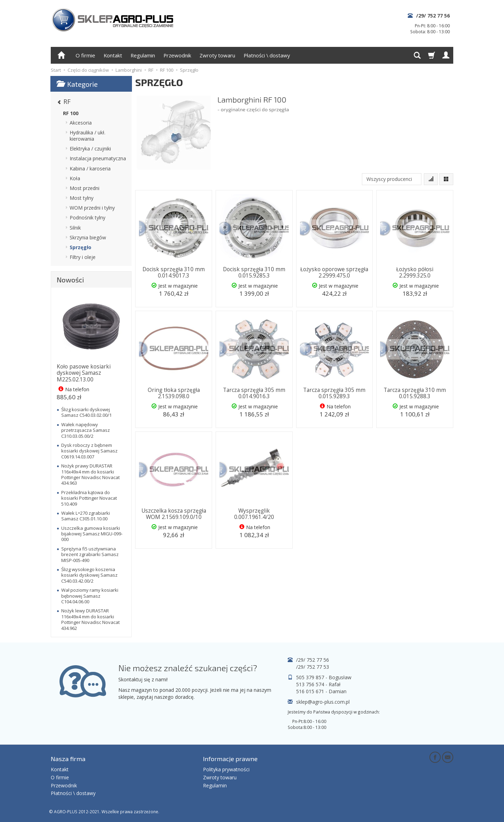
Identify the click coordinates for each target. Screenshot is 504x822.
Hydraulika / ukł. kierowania (87, 136)
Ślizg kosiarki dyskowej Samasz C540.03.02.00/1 (86, 412)
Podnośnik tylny (87, 217)
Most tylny (82, 198)
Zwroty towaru (217, 55)
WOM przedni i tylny (92, 208)
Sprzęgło (80, 247)
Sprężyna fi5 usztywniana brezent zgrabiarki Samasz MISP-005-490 (90, 554)
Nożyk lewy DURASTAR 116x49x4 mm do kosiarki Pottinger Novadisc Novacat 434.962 (90, 619)
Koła (75, 178)
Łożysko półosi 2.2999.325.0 (415, 272)
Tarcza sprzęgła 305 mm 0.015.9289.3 (334, 393)
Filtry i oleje (83, 257)
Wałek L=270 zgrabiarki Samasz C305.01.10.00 (86, 516)
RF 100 (71, 113)
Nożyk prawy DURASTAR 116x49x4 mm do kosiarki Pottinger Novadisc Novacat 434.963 (90, 474)
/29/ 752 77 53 (313, 667)
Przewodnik (177, 55)
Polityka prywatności (226, 769)
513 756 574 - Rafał (318, 684)
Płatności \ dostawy (267, 55)
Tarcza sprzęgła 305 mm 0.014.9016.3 (254, 393)
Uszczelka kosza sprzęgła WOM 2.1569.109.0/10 (174, 514)
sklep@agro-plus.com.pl (323, 702)
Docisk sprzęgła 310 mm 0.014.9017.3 (174, 272)
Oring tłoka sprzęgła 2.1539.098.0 (174, 393)
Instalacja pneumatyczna (98, 158)
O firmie (85, 55)
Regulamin (143, 55)
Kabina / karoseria (90, 168)
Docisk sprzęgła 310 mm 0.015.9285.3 (254, 272)
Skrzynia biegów (88, 237)
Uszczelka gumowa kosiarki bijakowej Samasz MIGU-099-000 (92, 534)
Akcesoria (81, 123)
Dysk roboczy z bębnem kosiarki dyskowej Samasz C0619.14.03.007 (89, 451)
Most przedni (85, 188)
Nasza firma (68, 759)
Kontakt (113, 55)
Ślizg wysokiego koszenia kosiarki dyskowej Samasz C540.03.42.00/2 (89, 575)
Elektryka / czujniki (90, 149)
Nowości (70, 280)
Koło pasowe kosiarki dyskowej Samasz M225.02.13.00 (84, 373)
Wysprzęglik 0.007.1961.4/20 (254, 514)
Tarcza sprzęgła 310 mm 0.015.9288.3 (415, 393)
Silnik (75, 228)
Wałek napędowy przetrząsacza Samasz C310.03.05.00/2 (86, 430)
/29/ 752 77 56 (433, 16)
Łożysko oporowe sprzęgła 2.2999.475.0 (334, 272)
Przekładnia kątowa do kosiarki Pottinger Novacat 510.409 (89, 498)
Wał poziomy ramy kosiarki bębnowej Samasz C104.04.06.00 (90, 596)
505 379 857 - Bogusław (324, 677)
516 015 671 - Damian (321, 691)
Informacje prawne (230, 759)
